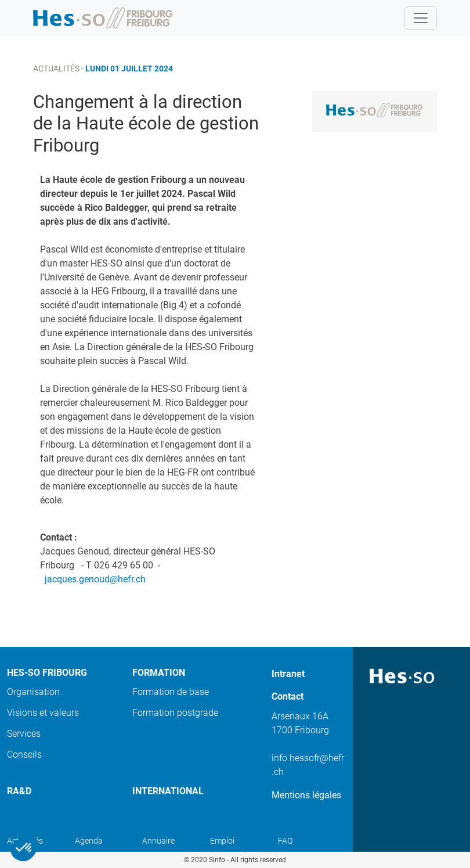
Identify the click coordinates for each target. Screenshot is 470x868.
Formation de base (171, 692)
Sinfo (217, 860)
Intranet (288, 674)
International (168, 791)
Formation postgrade (175, 713)
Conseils (24, 754)
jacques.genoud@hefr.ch (95, 579)
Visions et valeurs (43, 713)
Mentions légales (306, 795)
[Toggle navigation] (421, 18)
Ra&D (19, 791)
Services (24, 734)
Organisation (33, 692)
